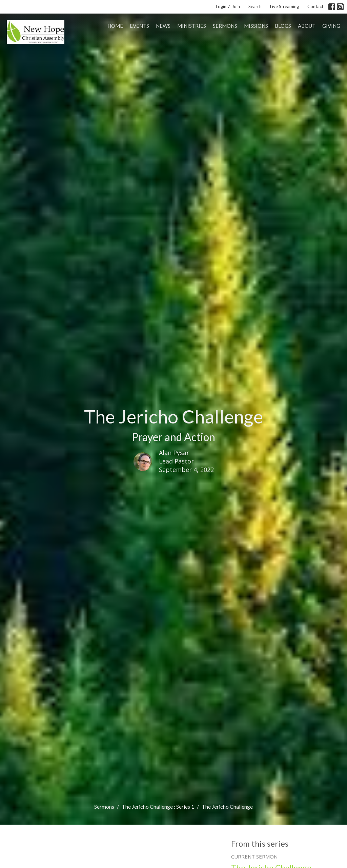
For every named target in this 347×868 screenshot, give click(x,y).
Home (115, 26)
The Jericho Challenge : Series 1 (158, 807)
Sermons (225, 26)
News (163, 26)
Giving (331, 26)
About (307, 26)
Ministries (192, 26)
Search (255, 6)
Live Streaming (284, 6)
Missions (256, 26)
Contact (315, 6)
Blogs (283, 26)
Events (139, 26)
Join (236, 6)
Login (221, 6)
